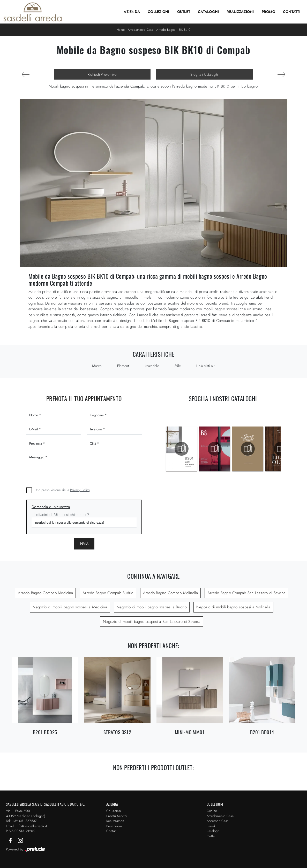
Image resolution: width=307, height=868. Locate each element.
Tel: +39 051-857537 (21, 821)
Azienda (132, 12)
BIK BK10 (185, 30)
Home (121, 30)
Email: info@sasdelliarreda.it (26, 826)
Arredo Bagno (166, 30)
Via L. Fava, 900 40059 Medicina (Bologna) (26, 813)
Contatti (292, 12)
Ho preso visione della (63, 490)
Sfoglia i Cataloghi (204, 74)
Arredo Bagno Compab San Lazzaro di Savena (246, 593)
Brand (211, 826)
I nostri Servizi (117, 816)
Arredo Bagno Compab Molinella (170, 593)
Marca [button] (97, 366)
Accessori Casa (218, 821)
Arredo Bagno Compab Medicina (45, 593)
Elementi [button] (123, 366)
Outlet (184, 12)
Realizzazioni (240, 12)
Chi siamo (114, 811)
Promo (268, 12)
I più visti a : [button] (206, 366)
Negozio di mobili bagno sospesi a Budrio (152, 607)
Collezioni (159, 12)
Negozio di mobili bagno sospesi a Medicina (70, 607)
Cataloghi (208, 12)
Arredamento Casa (141, 30)
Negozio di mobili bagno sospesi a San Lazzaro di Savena (152, 622)
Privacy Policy (80, 490)
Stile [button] (178, 366)
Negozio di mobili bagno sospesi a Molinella (233, 607)
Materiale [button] (152, 366)
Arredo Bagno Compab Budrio (108, 593)
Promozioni (115, 826)
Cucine (212, 811)
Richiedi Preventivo (102, 74)
